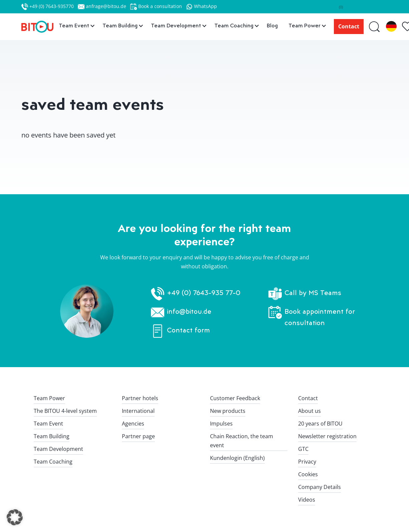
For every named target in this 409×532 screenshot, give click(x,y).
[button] (15, 517)
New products (228, 411)
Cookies (308, 474)
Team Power (49, 398)
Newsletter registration (327, 436)
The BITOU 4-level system (65, 411)
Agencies (133, 424)
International (138, 411)
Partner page (138, 436)
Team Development (58, 449)
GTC (303, 449)
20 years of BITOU (320, 424)
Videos (307, 500)
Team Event (48, 424)
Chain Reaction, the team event (242, 441)
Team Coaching (53, 462)
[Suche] (375, 27)
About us (310, 411)
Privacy (307, 462)
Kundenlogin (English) (237, 458)
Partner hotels (140, 398)
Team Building (52, 436)
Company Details (320, 487)
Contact (349, 26)
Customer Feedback (235, 398)
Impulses (221, 424)
